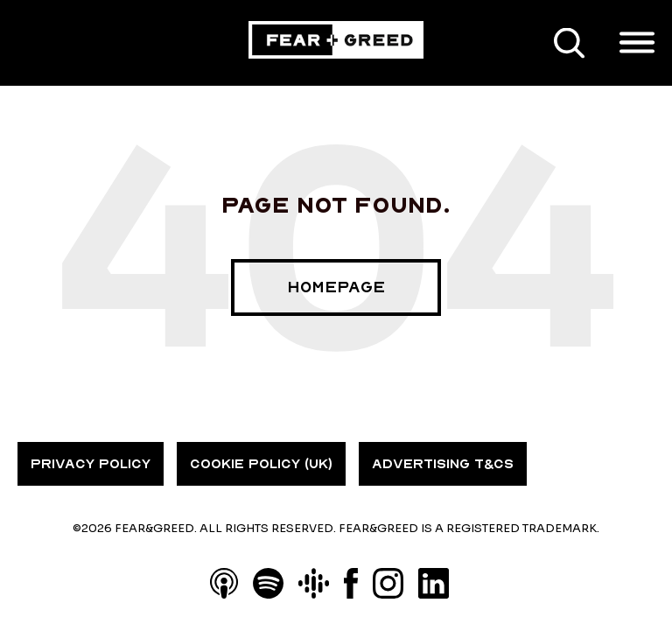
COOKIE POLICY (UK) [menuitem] (261, 464)
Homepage (336, 287)
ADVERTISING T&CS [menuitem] (443, 464)
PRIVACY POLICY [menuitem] (91, 464)
